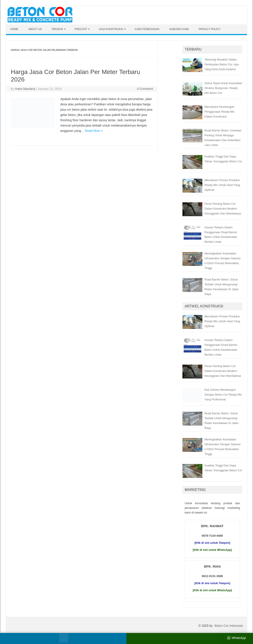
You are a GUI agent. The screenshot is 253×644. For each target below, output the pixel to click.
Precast (81, 29)
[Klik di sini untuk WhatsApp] (212, 550)
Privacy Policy (210, 29)
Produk (57, 29)
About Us (35, 29)
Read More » (94, 131)
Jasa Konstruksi (111, 29)
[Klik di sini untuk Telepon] (212, 543)
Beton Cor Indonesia (229, 626)
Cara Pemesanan (147, 29)
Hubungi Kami (179, 29)
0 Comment (145, 89)
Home (14, 29)
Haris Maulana (25, 89)
